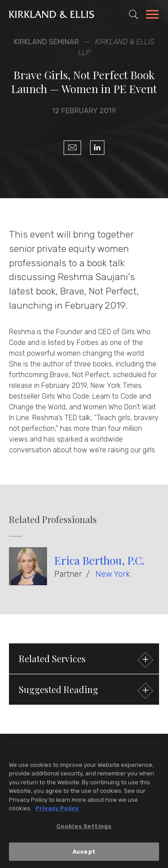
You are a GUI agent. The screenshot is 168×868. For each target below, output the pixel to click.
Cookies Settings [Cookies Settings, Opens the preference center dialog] (84, 828)
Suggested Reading (85, 691)
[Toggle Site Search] (134, 14)
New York (113, 574)
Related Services (85, 660)
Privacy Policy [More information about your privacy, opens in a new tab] (57, 811)
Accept (84, 854)
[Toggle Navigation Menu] (152, 16)
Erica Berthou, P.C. (99, 560)
